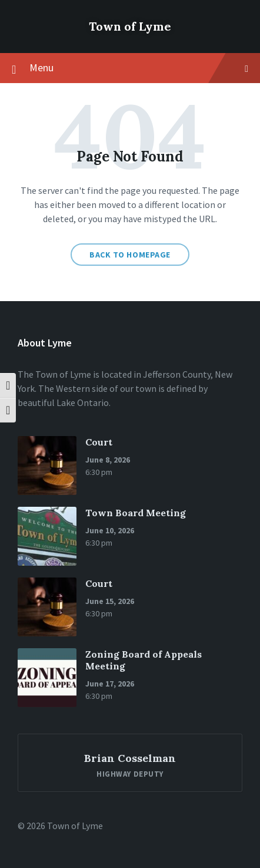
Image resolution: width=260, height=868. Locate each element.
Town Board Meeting (136, 513)
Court (99, 442)
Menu (130, 68)
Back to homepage (130, 255)
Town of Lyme (130, 26)
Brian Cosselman (130, 758)
